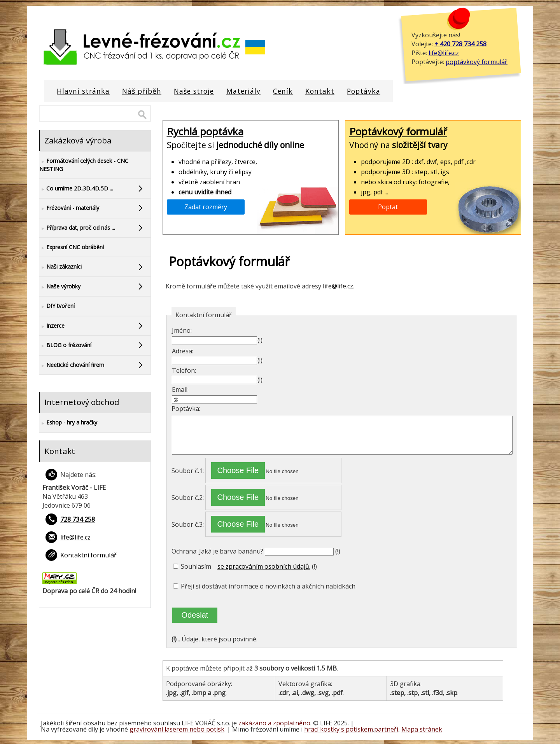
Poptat (388, 207)
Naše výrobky (60, 287)
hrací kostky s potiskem (339, 729)
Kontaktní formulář (88, 555)
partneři (386, 729)
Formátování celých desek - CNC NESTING (84, 165)
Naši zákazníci (60, 267)
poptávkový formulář (477, 62)
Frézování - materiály (69, 208)
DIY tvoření (57, 306)
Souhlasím (192, 566)
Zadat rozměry (206, 207)
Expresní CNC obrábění (72, 247)
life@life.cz (444, 53)
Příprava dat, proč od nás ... (77, 228)
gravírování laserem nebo (168, 729)
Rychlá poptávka (205, 132)
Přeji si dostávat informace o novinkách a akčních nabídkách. (265, 586)
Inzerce (52, 326)
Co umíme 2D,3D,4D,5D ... (76, 189)
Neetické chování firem (72, 365)
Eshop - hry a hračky (68, 423)
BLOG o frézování (65, 345)
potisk (215, 729)
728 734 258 (78, 519)
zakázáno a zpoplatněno (274, 723)
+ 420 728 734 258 (460, 44)
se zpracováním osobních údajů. (264, 566)
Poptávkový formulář (398, 132)
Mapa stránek (422, 729)
